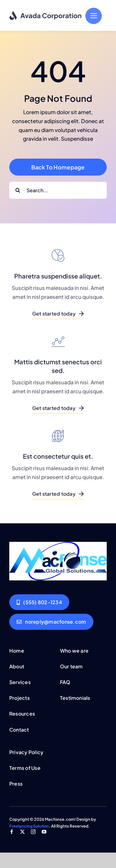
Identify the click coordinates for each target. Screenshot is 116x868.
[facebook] (12, 832)
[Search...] (58, 190)
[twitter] (22, 832)
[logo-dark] (46, 13)
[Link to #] (94, 16)
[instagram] (33, 832)
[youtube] (44, 832)
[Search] (18, 190)
